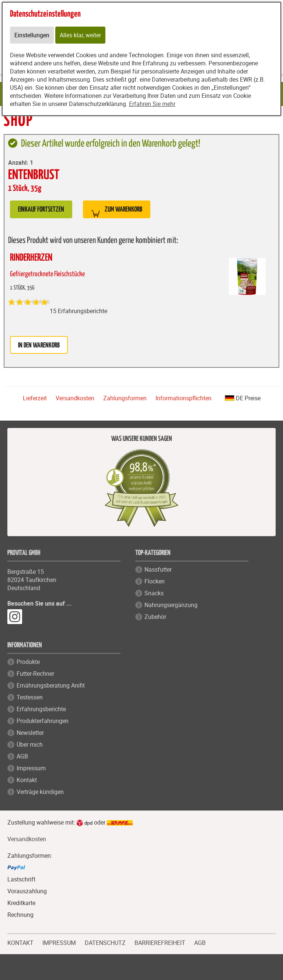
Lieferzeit (35, 398)
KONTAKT (20, 942)
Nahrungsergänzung (171, 605)
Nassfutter (158, 569)
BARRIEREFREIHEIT (160, 942)
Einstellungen (32, 35)
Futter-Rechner (35, 674)
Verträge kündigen (40, 792)
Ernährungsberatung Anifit (51, 685)
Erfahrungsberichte (41, 709)
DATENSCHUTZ (105, 942)
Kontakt (27, 780)
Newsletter (30, 733)
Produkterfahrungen (43, 721)
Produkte (28, 662)
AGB (22, 756)
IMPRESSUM (59, 942)
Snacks (154, 593)
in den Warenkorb (39, 345)
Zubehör (155, 617)
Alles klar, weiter (80, 35)
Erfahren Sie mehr (152, 104)
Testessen (30, 697)
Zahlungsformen (125, 398)
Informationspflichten (184, 398)
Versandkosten (75, 398)
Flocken (155, 581)
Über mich (30, 744)
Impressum (31, 768)
